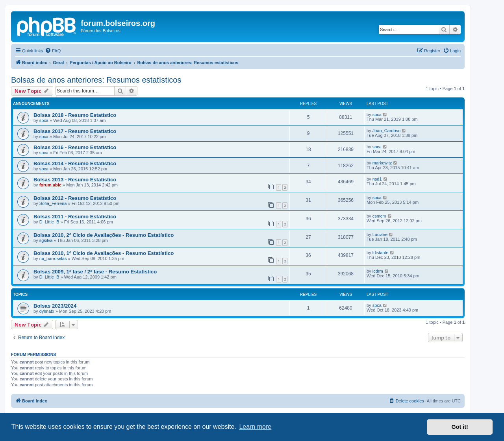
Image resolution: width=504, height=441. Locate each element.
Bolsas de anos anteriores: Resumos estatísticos (96, 80)
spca (44, 120)
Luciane (380, 234)
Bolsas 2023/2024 (55, 306)
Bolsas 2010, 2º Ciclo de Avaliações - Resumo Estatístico (104, 235)
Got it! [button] (460, 427)
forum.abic (50, 185)
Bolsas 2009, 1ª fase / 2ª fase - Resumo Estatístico (95, 272)
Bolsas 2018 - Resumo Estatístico (75, 115)
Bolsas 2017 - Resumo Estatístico (75, 131)
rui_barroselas (53, 258)
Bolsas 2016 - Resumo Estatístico (75, 147)
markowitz (382, 163)
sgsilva (46, 240)
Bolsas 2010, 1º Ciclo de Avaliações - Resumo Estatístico (104, 253)
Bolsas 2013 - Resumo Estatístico (75, 180)
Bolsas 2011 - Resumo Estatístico (75, 217)
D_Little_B (49, 222)
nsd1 (377, 179)
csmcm (379, 216)
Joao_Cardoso (387, 131)
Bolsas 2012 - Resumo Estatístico (75, 198)
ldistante (381, 253)
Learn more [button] (255, 427)
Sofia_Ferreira (53, 203)
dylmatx (47, 311)
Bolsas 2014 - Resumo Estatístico (75, 163)
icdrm (378, 271)
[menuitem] (53, 51)
